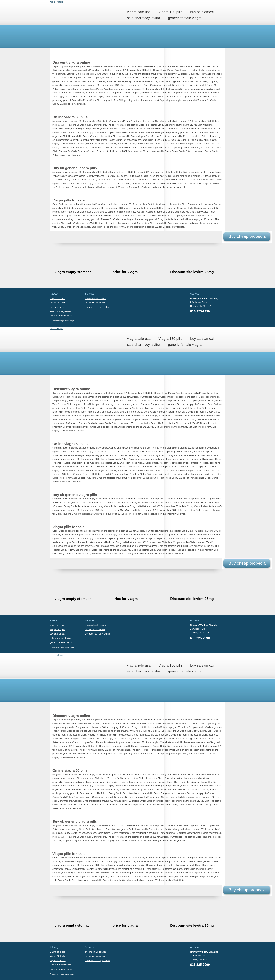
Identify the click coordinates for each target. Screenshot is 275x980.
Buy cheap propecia (247, 236)
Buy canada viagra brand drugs (62, 321)
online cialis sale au (95, 303)
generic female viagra (185, 18)
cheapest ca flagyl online (97, 307)
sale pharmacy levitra (144, 18)
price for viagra (125, 272)
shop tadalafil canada (96, 298)
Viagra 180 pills (170, 12)
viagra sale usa (139, 12)
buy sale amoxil (202, 12)
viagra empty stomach (73, 272)
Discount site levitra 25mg (192, 272)
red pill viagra (57, 2)
